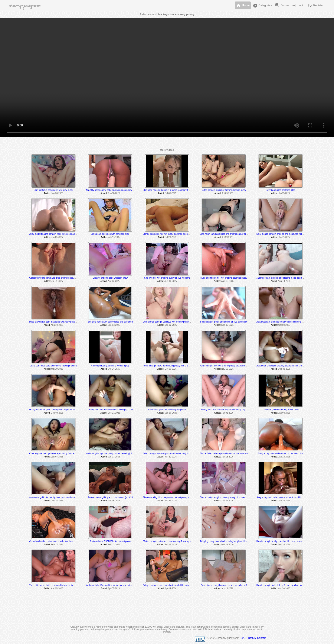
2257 (244, 638)
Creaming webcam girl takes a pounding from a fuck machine (58, 454)
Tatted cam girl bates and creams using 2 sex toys (167, 541)
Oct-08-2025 (284, 325)
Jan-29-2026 (227, 501)
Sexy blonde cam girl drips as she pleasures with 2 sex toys (285, 234)
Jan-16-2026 (114, 501)
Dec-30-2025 (171, 413)
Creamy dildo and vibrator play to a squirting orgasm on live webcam (232, 410)
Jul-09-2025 (227, 193)
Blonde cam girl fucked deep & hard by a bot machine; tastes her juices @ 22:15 (294, 585)
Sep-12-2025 (171, 325)
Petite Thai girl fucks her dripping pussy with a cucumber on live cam (175, 366)
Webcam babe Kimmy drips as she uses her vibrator (111, 585)
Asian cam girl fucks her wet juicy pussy (167, 410)
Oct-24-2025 (114, 369)
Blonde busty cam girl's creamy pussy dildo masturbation (226, 497)
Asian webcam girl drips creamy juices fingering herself (282, 322)
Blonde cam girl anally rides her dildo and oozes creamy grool (286, 541)
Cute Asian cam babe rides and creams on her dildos (225, 234)
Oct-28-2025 (171, 369)
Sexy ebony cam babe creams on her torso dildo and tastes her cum (289, 497)
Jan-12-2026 (171, 457)
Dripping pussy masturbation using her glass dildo (224, 541)
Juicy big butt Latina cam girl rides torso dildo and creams (57, 234)
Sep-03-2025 (114, 325)
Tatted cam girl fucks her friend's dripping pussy (224, 190)
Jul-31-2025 (284, 237)
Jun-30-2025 (57, 193)
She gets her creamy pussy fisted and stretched (110, 322)
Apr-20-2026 (284, 588)
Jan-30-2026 (284, 501)
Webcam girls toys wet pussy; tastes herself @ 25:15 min (113, 454)
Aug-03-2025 (114, 281)
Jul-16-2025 (57, 237)
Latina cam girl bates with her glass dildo (110, 234)
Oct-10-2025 (57, 369)
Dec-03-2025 (284, 369)
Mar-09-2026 (227, 545)
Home (243, 6)
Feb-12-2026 (57, 545)
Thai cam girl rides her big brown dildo (281, 410)
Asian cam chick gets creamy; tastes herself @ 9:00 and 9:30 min (287, 366)
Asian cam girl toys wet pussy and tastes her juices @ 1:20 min (173, 454)
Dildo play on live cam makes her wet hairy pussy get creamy (58, 322)
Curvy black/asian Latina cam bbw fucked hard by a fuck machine (60, 541)
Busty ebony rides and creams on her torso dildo (281, 454)
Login (298, 6)
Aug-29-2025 (57, 325)
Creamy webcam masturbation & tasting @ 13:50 (110, 410)
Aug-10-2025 (171, 281)
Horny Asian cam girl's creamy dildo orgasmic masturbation (57, 410)
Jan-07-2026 (114, 457)
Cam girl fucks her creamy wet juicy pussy (53, 190)
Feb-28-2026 (171, 545)
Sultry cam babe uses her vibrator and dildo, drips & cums (170, 585)
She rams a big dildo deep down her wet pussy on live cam (171, 497)
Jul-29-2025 (227, 237)
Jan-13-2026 (227, 457)
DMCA (252, 638)
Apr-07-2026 (114, 588)
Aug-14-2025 (284, 281)
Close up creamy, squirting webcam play (110, 366)
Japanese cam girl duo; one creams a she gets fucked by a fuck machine (291, 278)
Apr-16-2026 (227, 588)
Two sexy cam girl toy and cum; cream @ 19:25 (110, 497)
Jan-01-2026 (227, 413)
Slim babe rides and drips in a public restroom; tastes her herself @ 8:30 (177, 190)
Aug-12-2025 (227, 281)
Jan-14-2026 (284, 457)
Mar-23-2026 (284, 545)
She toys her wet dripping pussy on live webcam (167, 278)
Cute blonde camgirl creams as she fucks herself (224, 585)
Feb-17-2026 (114, 545)
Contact (262, 638)
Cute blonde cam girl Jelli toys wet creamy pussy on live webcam (173, 322)
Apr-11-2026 (171, 588)
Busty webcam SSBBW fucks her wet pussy (110, 541)
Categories (262, 6)
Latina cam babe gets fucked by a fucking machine (54, 366)
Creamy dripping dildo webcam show (110, 278)
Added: (47, 193)
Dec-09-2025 (57, 413)
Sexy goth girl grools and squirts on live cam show (224, 322)
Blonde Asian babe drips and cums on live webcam (224, 454)
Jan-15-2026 (57, 501)
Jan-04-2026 (284, 413)
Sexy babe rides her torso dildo (281, 190)
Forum (282, 6)
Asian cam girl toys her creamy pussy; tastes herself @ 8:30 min (230, 366)
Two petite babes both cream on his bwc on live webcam (56, 585)
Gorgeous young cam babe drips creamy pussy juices (55, 278)
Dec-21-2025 (114, 413)
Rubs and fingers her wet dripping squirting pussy (224, 278)
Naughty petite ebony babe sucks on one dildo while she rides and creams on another (127, 190)
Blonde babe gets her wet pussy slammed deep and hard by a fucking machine (180, 234)
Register (315, 6)
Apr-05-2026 (57, 588)
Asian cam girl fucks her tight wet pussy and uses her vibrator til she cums (64, 497)
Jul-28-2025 (114, 237)
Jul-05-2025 (171, 193)
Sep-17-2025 (227, 325)
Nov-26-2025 (227, 369)
